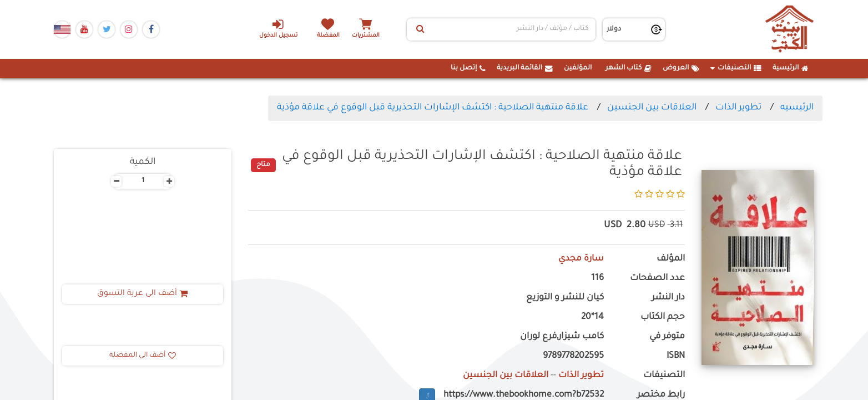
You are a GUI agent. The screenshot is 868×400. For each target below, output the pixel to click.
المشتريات (367, 36)
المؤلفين (578, 68)
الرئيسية (791, 68)
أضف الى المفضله (143, 356)
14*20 (592, 317)
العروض (681, 68)
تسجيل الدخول (278, 28)
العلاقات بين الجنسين (652, 108)
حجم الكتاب (663, 317)
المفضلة (329, 36)
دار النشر (668, 298)
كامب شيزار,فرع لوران (562, 337)
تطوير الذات (738, 108)
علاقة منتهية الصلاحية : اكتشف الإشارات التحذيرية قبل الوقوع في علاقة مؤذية (433, 108)
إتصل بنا (468, 68)
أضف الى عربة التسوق (143, 294)
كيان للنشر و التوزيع (565, 298)
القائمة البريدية (525, 68)
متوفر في (667, 337)
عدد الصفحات (657, 279)
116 (597, 279)
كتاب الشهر (629, 68)
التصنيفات (736, 68)
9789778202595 (573, 356)
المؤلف (671, 259)
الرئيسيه (797, 108)
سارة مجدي (581, 259)
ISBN (676, 356)
